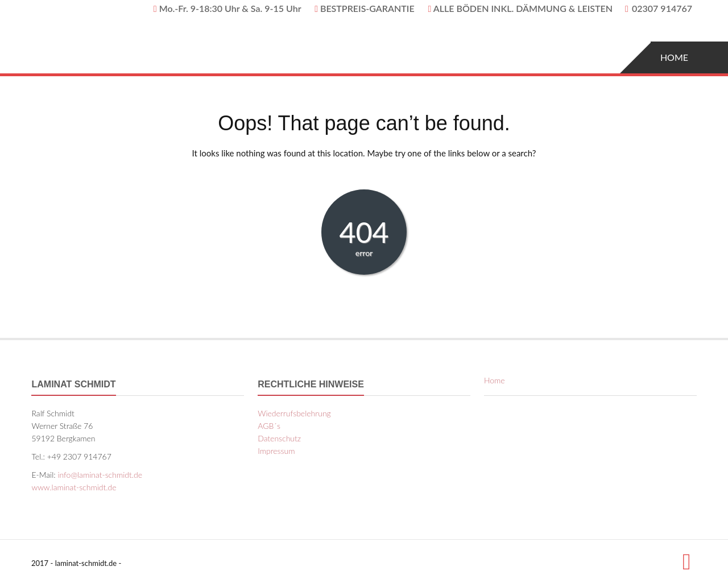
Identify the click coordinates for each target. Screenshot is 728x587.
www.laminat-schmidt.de (74, 487)
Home (674, 57)
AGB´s (269, 426)
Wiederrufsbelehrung (294, 413)
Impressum (276, 451)
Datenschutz (279, 438)
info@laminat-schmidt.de (100, 475)
